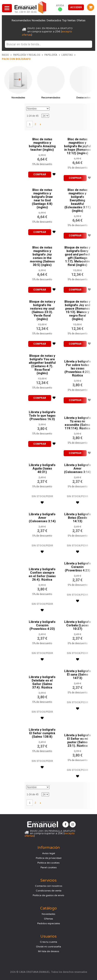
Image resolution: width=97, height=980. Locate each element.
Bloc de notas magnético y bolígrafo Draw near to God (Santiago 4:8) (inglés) (42, 199)
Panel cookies (49, 867)
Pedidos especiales (49, 923)
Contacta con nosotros (49, 886)
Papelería (51, 55)
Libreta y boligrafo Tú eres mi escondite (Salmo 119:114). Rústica (78, 423)
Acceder (76, 7)
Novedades (39, 20)
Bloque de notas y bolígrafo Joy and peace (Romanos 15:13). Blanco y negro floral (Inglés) (77, 310)
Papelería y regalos (27, 55)
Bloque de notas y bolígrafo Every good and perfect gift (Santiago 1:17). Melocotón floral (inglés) (77, 256)
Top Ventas (69, 20)
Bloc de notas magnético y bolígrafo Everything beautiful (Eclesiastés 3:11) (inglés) (78, 200)
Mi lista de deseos (49, 951)
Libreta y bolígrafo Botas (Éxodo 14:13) (78, 518)
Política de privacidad (49, 858)
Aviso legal (49, 853)
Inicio (5, 55)
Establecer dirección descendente (53, 109)
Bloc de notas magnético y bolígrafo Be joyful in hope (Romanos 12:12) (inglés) (77, 146)
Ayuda (60, 6)
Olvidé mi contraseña (48, 947)
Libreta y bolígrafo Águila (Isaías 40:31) (42, 468)
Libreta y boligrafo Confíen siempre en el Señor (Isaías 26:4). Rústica (42, 574)
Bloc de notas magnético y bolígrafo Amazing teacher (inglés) (42, 144)
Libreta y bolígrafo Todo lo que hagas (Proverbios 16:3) (42, 416)
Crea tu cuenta (48, 942)
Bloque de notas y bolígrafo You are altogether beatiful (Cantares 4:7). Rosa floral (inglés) (42, 364)
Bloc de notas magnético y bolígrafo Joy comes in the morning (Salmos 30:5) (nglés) (42, 256)
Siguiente (40, 124)
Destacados (54, 20)
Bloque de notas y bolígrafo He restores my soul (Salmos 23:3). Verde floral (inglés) (42, 310)
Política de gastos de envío (48, 895)
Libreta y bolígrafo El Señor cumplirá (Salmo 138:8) (42, 733)
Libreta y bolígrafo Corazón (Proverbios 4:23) (78, 567)
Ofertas (81, 20)
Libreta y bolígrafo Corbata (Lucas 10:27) (78, 625)
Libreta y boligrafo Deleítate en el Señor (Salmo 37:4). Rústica (42, 682)
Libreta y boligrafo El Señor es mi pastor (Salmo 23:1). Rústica (78, 740)
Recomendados (21, 20)
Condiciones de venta (49, 891)
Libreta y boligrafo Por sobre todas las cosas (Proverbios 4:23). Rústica (78, 368)
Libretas (67, 55)
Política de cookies (48, 863)
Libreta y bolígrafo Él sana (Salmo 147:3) (78, 675)
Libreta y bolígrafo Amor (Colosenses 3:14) (77, 468)
